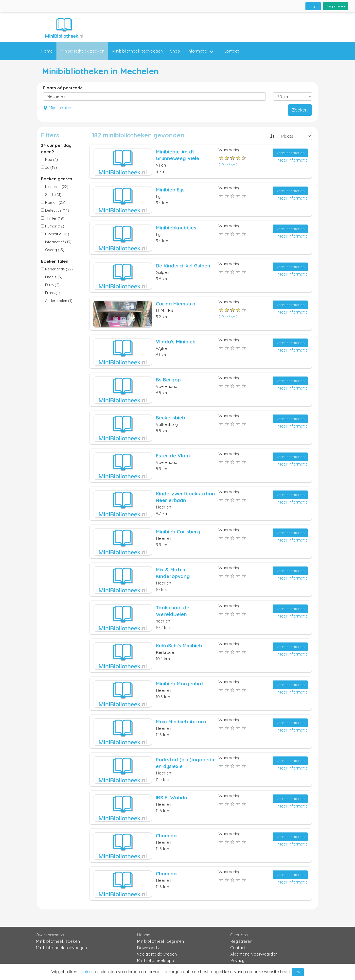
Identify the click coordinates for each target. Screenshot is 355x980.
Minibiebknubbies (176, 228)
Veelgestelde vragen (157, 954)
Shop (175, 51)
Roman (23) (53, 202)
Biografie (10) (55, 234)
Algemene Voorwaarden (254, 954)
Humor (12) (53, 226)
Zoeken (300, 110)
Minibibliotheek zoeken (82, 51)
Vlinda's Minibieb (176, 342)
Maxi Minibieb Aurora (181, 722)
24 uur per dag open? (56, 148)
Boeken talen (55, 261)
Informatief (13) (56, 242)
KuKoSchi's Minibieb (179, 646)
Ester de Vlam (173, 456)
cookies (86, 971)
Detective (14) (55, 210)
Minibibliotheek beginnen (160, 941)
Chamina (166, 836)
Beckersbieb (170, 418)
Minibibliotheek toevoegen (137, 51)
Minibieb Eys (170, 190)
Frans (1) (51, 293)
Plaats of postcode (63, 88)
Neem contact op (290, 153)
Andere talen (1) (57, 301)
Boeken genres (57, 179)
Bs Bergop (168, 380)
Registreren (336, 6)
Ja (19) (49, 167)
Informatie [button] (201, 51)
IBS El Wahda (172, 798)
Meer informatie (293, 160)
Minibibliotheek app (155, 960)
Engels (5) (52, 277)
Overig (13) (53, 250)
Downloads (148, 948)
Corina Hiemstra (176, 304)
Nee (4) (49, 160)
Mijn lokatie (57, 107)
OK (298, 972)
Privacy (237, 960)
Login (313, 6)
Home (47, 51)
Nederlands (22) (57, 269)
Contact (231, 51)
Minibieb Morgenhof (180, 684)
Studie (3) (51, 195)
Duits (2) (50, 285)
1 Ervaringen (228, 164)
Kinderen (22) (55, 187)
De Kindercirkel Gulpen (183, 266)
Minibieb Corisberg (178, 532)
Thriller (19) (53, 218)
